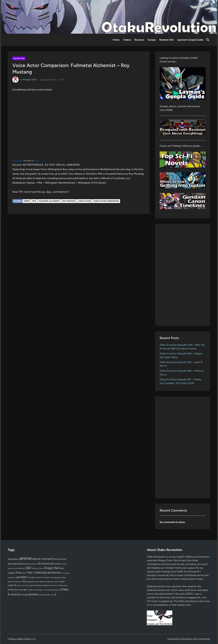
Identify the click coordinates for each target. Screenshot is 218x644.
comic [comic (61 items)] (65, 564)
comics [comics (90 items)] (21, 568)
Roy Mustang (69, 201)
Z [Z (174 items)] (55, 594)
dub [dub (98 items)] (62, 568)
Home (116, 40)
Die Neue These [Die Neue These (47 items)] (38, 568)
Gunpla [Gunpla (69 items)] (46, 577)
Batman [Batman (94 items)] (22, 564)
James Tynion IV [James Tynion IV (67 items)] (15, 582)
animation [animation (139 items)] (13, 559)
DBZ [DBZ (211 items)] (28, 568)
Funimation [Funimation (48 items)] (65, 573)
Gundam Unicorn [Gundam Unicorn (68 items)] (35, 577)
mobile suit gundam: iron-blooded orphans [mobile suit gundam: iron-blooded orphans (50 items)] (44, 590)
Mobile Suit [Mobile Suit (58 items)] (63, 585)
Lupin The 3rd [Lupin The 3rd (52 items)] (22, 585)
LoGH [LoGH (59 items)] (56, 582)
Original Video (17, 161)
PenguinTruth (165, 560)
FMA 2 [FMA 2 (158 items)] (31, 573)
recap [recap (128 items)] (25, 595)
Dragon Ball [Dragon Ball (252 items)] (52, 568)
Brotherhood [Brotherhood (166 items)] (46, 564)
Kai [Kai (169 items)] (24, 581)
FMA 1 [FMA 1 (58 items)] (24, 573)
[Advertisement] (183, 275)
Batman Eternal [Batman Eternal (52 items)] (32, 564)
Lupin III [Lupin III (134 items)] (12, 585)
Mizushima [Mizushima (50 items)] (54, 586)
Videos (127, 40)
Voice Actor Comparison (106, 201)
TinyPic (36, 161)
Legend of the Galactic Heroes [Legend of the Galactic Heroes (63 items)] (40, 582)
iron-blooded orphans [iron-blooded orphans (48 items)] (58, 578)
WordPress (187, 639)
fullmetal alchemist (49, 201)
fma (34, 201)
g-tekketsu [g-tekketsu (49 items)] (12, 578)
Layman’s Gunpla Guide (190, 40)
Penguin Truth (30, 80)
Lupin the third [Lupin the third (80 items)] (35, 585)
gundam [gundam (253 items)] (22, 577)
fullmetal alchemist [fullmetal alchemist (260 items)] (48, 573)
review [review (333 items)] (33, 594)
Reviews (139, 40)
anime (27, 201)
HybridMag (204, 639)
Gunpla (152, 40)
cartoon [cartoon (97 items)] (58, 564)
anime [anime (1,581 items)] (26, 558)
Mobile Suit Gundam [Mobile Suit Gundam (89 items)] (18, 590)
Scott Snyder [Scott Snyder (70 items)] (44, 595)
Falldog (189, 557)
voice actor (84, 201)
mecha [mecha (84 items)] (46, 585)
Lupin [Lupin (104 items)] (62, 581)
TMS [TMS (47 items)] (52, 595)
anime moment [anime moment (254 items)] (43, 559)
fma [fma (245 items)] (18, 573)
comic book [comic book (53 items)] (12, 568)
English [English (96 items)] (11, 573)
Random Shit (166, 40)
